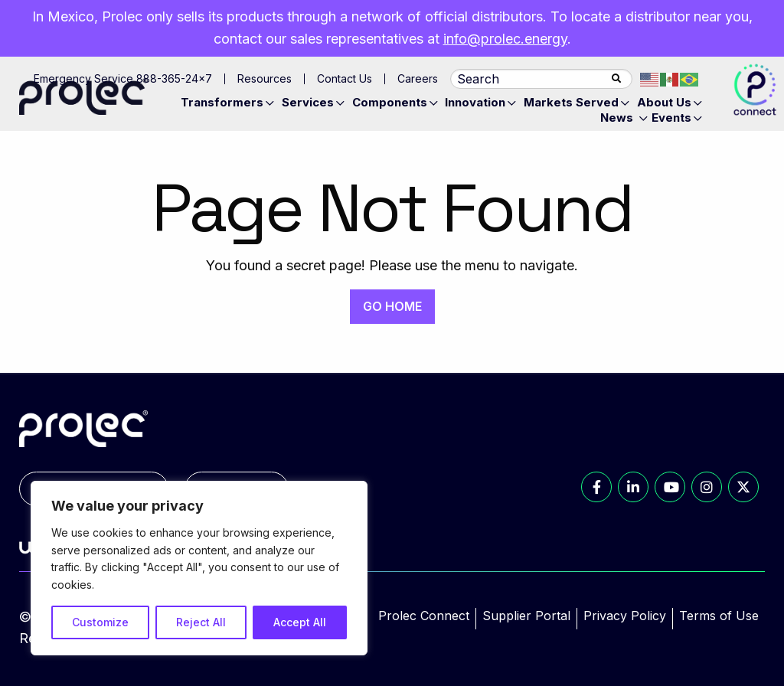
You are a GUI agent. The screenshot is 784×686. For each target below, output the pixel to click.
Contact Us (345, 79)
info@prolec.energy (505, 39)
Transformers (222, 102)
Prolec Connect (424, 616)
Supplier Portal (526, 616)
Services (308, 102)
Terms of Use (719, 616)
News (617, 118)
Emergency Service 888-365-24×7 (123, 79)
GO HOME (392, 306)
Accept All (300, 622)
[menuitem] (230, 103)
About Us (664, 102)
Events (671, 118)
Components (390, 102)
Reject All (201, 622)
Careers (418, 79)
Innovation (475, 102)
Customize (100, 622)
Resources (265, 79)
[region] (199, 568)
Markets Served (571, 102)
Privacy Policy (625, 616)
